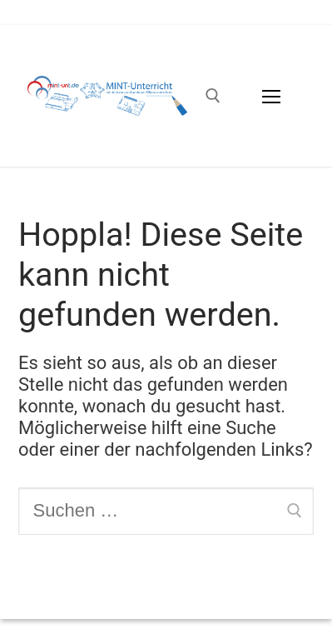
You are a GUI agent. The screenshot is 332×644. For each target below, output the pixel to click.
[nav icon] (272, 95)
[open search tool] (213, 96)
